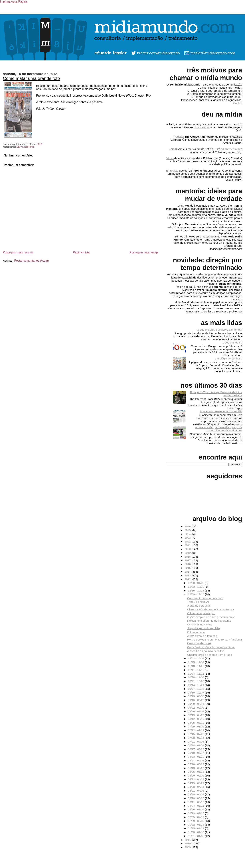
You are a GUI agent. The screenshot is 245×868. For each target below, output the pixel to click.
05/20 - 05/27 (197, 764)
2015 (188, 568)
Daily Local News (25, 147)
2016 (188, 564)
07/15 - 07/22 (197, 734)
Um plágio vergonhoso (228, 358)
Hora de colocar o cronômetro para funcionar (215, 640)
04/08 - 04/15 (197, 787)
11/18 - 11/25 (197, 666)
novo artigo (202, 127)
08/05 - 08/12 (197, 723)
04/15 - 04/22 (197, 783)
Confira (238, 103)
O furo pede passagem (201, 613)
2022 (188, 541)
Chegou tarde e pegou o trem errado (210, 655)
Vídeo (170, 158)
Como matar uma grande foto (31, 78)
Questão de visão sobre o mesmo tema (211, 647)
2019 (188, 553)
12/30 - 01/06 (197, 583)
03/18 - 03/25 (197, 798)
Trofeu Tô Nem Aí (198, 602)
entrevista (231, 149)
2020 (188, 549)
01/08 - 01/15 (197, 832)
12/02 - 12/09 (197, 658)
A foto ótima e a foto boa (202, 636)
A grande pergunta (199, 606)
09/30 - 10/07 (197, 693)
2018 (188, 557)
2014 (188, 572)
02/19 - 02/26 (197, 813)
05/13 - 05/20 (197, 768)
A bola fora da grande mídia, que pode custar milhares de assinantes (219, 429)
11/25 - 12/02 (197, 662)
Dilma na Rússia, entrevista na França (211, 609)
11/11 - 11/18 (197, 670)
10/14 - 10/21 (197, 685)
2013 (188, 575)
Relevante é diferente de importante (209, 621)
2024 (188, 534)
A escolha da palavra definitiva (206, 651)
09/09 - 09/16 (197, 704)
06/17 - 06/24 (197, 749)
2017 (188, 560)
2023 (188, 538)
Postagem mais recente (18, 252)
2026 (188, 526)
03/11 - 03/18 (197, 802)
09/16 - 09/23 (197, 700)
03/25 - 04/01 (197, 794)
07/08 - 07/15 (197, 738)
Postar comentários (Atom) (31, 261)
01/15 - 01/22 (197, 828)
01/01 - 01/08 (197, 836)
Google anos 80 (232, 342)
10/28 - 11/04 (197, 677)
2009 (188, 847)
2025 (188, 530)
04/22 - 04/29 (197, 779)
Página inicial (82, 252)
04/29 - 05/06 (197, 775)
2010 (188, 843)
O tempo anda (196, 632)
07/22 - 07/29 (197, 730)
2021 (188, 545)
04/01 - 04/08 (197, 791)
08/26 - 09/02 (197, 711)
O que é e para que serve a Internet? (219, 330)
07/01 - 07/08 (197, 742)
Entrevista (172, 171)
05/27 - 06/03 (197, 760)
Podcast (179, 137)
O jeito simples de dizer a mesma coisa (211, 617)
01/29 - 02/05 (197, 821)
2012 (188, 579)
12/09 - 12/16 (197, 594)
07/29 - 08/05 (197, 726)
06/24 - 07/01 (197, 745)
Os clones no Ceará (199, 624)
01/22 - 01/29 (197, 825)
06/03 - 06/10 (197, 757)
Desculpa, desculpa (199, 643)
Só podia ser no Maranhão (204, 628)
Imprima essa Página (14, 2)
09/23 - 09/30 (197, 696)
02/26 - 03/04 (197, 809)
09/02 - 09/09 (197, 708)
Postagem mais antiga (144, 252)
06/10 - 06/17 (197, 753)
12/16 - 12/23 (197, 590)
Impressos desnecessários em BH (221, 411)
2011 (188, 840)
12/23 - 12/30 (197, 587)
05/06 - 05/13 (197, 772)
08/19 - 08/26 (197, 715)
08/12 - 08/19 (197, 719)
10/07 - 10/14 (197, 689)
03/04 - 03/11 (197, 806)
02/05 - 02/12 (197, 817)
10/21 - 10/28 (197, 681)
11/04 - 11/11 (197, 674)
